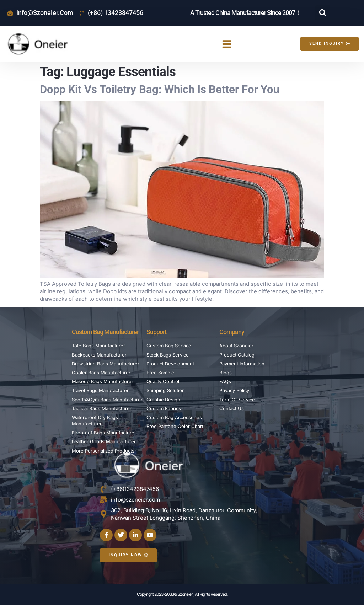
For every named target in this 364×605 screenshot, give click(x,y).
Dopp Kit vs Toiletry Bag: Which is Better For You (160, 89)
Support (156, 332)
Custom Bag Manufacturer (105, 332)
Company (232, 332)
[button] (323, 13)
